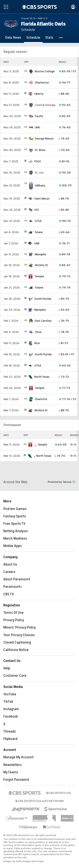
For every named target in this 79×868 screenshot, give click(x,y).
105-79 (65, 185)
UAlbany (40, 185)
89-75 (64, 299)
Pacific (39, 116)
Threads (10, 731)
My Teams (11, 772)
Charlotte (41, 399)
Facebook (11, 716)
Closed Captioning (17, 642)
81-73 (63, 343)
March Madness (15, 539)
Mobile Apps (13, 546)
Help (7, 668)
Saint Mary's (42, 199)
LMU (37, 127)
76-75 (64, 321)
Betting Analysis (16, 531)
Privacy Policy (14, 620)
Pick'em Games (15, 509)
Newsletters (13, 765)
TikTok (8, 702)
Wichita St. (42, 265)
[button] (61, 38)
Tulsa (38, 332)
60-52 (65, 366)
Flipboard (10, 739)
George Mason (44, 139)
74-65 (64, 139)
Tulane (39, 232)
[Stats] (49, 38)
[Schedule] (33, 38)
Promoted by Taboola (62, 482)
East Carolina (43, 321)
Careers (9, 572)
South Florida (43, 299)
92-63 (65, 105)
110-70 (65, 221)
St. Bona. (40, 150)
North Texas (42, 377)
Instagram (11, 709)
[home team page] (31, 71)
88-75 (64, 199)
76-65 (65, 127)
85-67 (65, 265)
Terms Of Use (13, 613)
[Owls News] (13, 38)
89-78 (64, 254)
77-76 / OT (68, 399)
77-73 (64, 388)
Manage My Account (18, 757)
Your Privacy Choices (19, 635)
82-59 (65, 116)
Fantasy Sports (15, 516)
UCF (37, 210)
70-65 (64, 150)
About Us (10, 565)
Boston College (45, 71)
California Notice (16, 650)
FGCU (38, 161)
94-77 (65, 83)
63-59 (61, 445)
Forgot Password (16, 780)
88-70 (64, 410)
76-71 (64, 243)
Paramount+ (13, 587)
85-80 (64, 210)
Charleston (42, 83)
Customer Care (15, 676)
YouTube (10, 694)
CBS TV (9, 594)
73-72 (64, 377)
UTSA (38, 221)
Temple (39, 276)
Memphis (41, 254)
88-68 (64, 94)
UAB (37, 243)
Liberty (39, 94)
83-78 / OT (68, 71)
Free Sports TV (14, 524)
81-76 (64, 161)
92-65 (64, 310)
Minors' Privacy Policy (20, 627)
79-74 (65, 288)
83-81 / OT (67, 354)
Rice (37, 343)
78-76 (64, 332)
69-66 (64, 232)
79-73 (65, 276)
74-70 (60, 456)
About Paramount (17, 579)
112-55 (65, 173)
